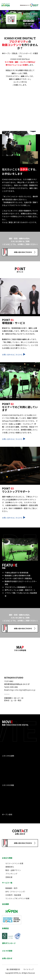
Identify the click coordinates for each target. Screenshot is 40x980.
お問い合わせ (7, 958)
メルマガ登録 (7, 951)
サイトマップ (28, 969)
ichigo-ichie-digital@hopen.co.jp (22, 690)
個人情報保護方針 (13, 969)
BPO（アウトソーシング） (16, 892)
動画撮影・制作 (11, 888)
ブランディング (11, 874)
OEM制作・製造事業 (13, 895)
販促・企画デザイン (13, 870)
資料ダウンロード (9, 943)
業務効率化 (10, 867)
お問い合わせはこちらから (14, 355)
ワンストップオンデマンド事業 (17, 898)
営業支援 (9, 877)
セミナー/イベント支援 (14, 863)
